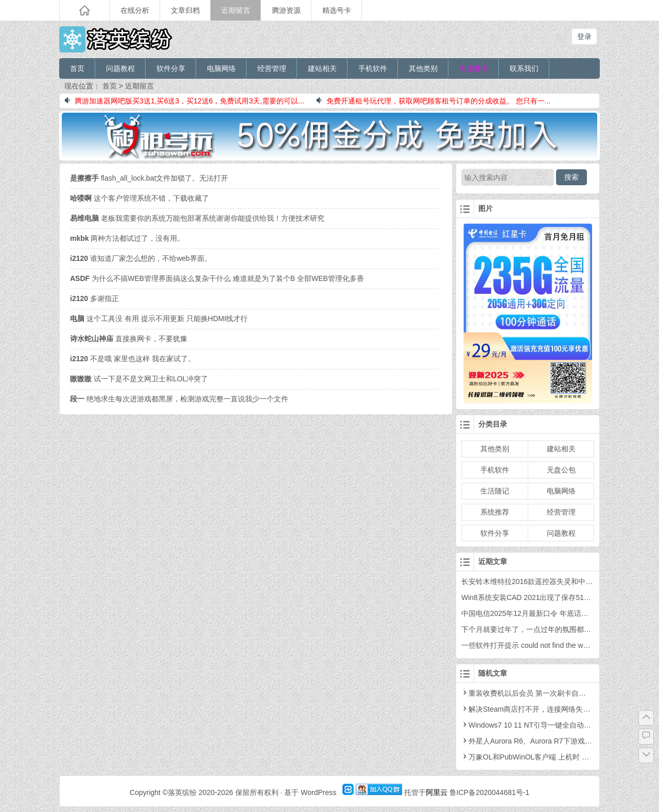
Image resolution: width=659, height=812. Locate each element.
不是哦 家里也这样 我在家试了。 (133, 359)
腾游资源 (286, 10)
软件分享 (171, 68)
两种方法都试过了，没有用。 (127, 238)
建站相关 (322, 68)
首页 (77, 68)
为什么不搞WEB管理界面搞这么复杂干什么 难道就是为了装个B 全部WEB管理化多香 (217, 278)
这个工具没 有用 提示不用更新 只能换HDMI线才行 (159, 319)
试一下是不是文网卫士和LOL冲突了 (139, 379)
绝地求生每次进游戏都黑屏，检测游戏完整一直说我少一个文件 (179, 399)
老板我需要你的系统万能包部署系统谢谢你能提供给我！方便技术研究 (197, 218)
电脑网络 (221, 68)
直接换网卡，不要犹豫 (129, 339)
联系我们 (524, 68)
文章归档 (185, 10)
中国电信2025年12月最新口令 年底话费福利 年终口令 (548, 613)
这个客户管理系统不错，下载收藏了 (140, 198)
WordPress (318, 792)
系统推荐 (495, 512)
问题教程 (120, 68)
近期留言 (236, 10)
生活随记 (495, 491)
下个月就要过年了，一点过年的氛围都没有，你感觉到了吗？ (559, 629)
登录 (584, 37)
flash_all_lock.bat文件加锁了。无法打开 (149, 178)
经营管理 (272, 68)
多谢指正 (94, 298)
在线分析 (135, 10)
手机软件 (373, 68)
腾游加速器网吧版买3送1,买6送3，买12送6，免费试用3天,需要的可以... (185, 101)
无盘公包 (561, 470)
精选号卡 (337, 10)
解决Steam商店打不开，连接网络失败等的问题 (540, 709)
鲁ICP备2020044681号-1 (490, 792)
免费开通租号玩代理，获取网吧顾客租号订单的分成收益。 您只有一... (434, 101)
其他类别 (423, 68)
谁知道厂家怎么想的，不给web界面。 (141, 258)
